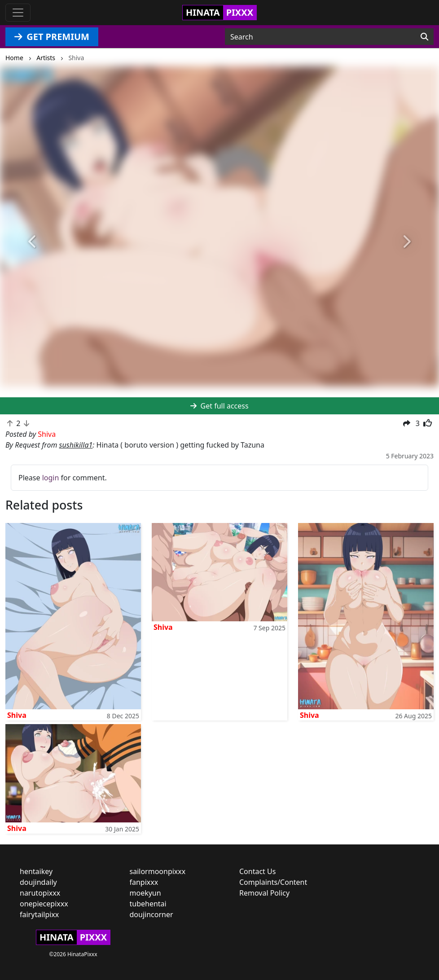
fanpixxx (144, 882)
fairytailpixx (39, 914)
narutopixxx (40, 893)
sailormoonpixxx (158, 871)
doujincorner (151, 914)
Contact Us (257, 871)
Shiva (17, 715)
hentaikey (36, 871)
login (51, 478)
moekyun (145, 893)
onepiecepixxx (44, 904)
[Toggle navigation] (18, 13)
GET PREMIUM (52, 37)
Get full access (219, 406)
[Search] (424, 37)
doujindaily (38, 882)
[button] (33, 242)
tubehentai (148, 904)
